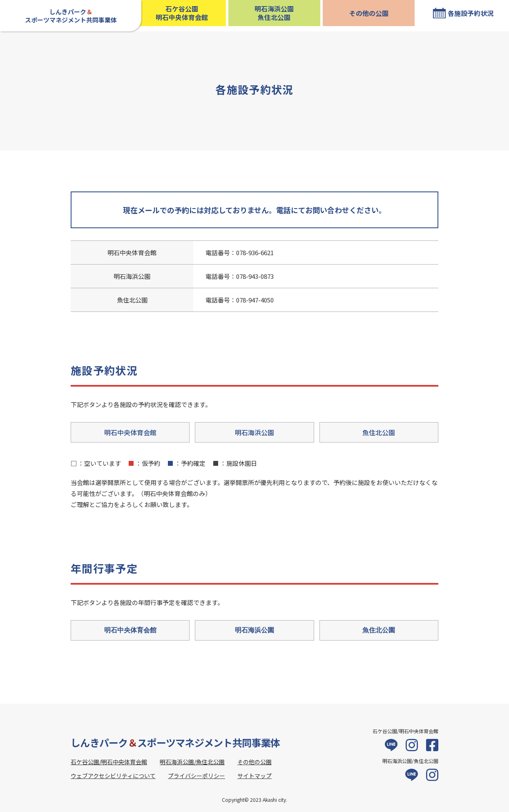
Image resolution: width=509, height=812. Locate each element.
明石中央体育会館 (130, 432)
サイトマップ (254, 776)
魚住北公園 (379, 432)
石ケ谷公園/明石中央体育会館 (109, 762)
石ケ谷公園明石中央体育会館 (182, 13)
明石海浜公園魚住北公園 (274, 13)
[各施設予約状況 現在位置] (463, 13)
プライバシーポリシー (196, 776)
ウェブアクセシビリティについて (113, 776)
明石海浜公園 (254, 432)
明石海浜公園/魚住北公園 (192, 762)
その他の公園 (369, 13)
